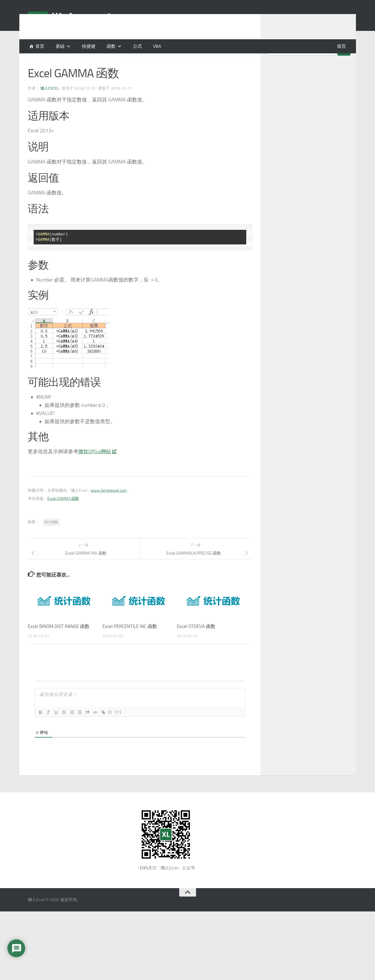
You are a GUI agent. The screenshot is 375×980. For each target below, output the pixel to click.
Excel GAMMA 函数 (63, 513)
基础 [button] (60, 46)
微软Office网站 (97, 466)
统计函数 (51, 536)
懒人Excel (50, 102)
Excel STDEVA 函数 (196, 640)
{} (111, 726)
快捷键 (89, 46)
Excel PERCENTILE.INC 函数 (130, 640)
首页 (40, 46)
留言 (342, 46)
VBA (157, 46)
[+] (118, 726)
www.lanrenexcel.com (109, 504)
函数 (111, 46)
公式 (137, 46)
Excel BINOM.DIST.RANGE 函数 (59, 640)
